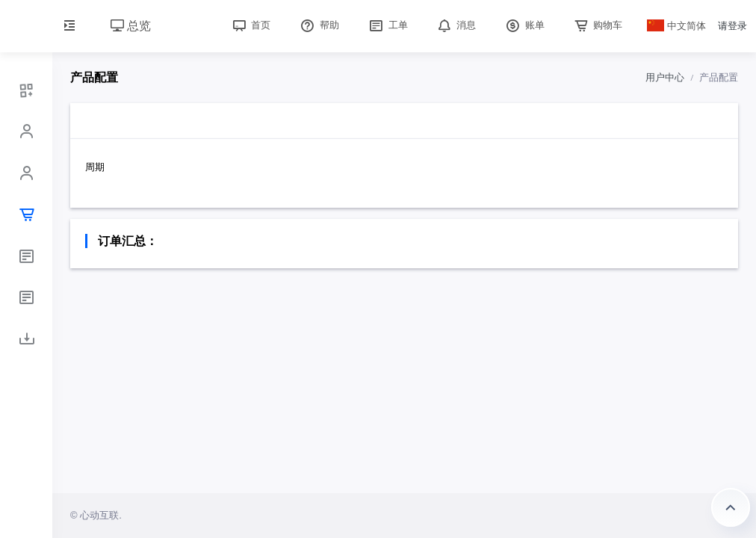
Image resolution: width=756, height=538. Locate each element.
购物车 (597, 25)
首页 (250, 25)
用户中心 (665, 77)
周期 (95, 167)
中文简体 (677, 26)
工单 (387, 25)
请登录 (732, 26)
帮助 (318, 25)
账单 (524, 25)
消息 (456, 25)
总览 (131, 26)
